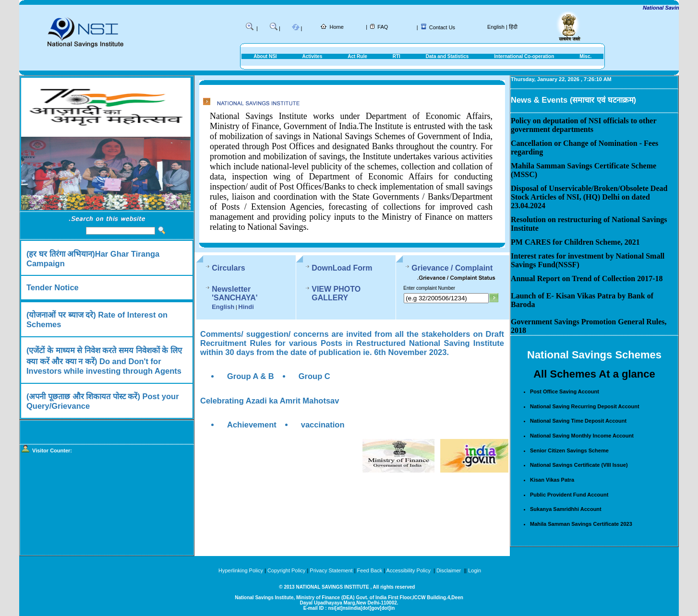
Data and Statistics (447, 56)
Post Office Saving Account (565, 391)
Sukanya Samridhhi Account (566, 509)
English (496, 27)
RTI (397, 56)
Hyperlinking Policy (241, 570)
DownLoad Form (347, 268)
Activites (313, 56)
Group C (314, 372)
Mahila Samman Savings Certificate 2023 (581, 524)
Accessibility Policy (409, 570)
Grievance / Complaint (461, 268)
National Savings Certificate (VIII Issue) (579, 465)
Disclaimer (449, 570)
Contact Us (442, 27)
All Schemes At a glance (594, 374)
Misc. (585, 56)
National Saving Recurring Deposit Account (585, 406)
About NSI (265, 56)
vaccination (323, 421)
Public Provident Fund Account (569, 495)
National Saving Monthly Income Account (582, 436)
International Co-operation (524, 56)
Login (475, 570)
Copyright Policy (286, 570)
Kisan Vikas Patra (552, 480)
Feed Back (370, 570)
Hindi (246, 298)
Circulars (228, 268)
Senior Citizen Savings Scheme (569, 450)
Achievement (252, 421)
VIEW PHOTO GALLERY (360, 289)
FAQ (383, 27)
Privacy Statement (331, 570)
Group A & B (251, 372)
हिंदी (513, 27)
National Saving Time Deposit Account (578, 421)
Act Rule (357, 56)
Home (337, 27)
